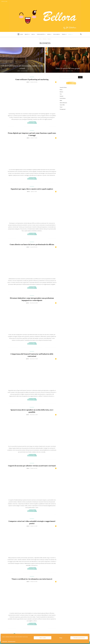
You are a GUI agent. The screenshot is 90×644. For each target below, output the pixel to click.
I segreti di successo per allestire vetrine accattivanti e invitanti (32, 466)
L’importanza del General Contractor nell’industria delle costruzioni (32, 355)
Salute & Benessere (63, 103)
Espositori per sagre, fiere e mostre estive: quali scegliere (32, 189)
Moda (49, 34)
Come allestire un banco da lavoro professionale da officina (32, 244)
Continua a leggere (32, 123)
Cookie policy (5, 641)
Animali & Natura (63, 87)
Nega (61, 638)
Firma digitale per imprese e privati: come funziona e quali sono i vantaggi (32, 134)
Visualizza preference (79, 638)
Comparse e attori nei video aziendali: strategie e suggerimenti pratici (32, 522)
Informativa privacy (12, 641)
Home (20, 34)
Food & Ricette (41, 34)
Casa (33, 34)
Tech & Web (57, 34)
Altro (70, 34)
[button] (81, 34)
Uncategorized (63, 109)
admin (19, 71)
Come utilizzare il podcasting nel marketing (32, 79)
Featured (61, 96)
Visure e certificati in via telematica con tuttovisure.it (32, 579)
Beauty (27, 34)
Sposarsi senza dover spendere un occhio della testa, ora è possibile (32, 411)
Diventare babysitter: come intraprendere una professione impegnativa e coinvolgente (32, 299)
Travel (64, 34)
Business (45, 39)
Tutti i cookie (43, 638)
